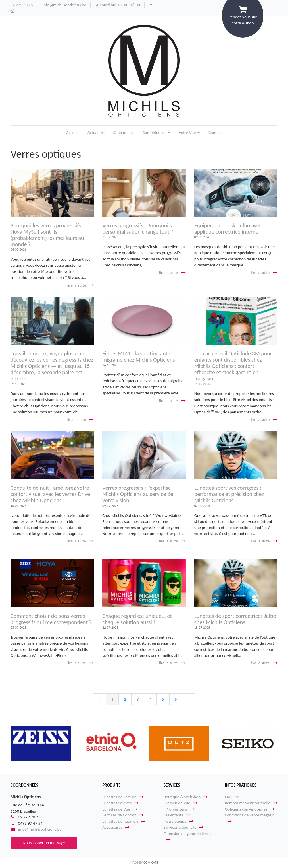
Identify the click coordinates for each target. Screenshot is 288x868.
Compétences (156, 133)
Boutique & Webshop (186, 797)
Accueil (72, 133)
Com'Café (151, 863)
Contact (215, 133)
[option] (41, 744)
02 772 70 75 (22, 5)
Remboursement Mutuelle (251, 803)
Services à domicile (184, 827)
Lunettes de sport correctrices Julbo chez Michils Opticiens (235, 619)
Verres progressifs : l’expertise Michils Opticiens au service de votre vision (138, 494)
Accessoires (116, 827)
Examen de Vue (180, 803)
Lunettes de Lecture (123, 797)
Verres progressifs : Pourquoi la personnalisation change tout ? (138, 229)
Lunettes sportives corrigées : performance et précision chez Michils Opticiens (229, 494)
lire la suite (81, 285)
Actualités (96, 133)
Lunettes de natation (124, 821)
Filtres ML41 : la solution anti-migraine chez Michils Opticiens (138, 357)
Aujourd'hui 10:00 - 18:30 (118, 5)
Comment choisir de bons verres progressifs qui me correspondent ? (51, 619)
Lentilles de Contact (123, 815)
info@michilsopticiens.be (64, 5)
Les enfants (177, 815)
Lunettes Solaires (120, 803)
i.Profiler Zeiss (179, 809)
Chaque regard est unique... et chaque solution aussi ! (137, 619)
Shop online (124, 133)
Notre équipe (179, 821)
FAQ (232, 797)
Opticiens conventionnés (249, 809)
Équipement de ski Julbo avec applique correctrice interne (228, 229)
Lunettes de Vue (120, 809)
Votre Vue (189, 133)
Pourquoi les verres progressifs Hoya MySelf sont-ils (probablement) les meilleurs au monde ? (47, 235)
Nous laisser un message (44, 843)
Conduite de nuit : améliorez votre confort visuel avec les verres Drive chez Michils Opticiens (50, 494)
